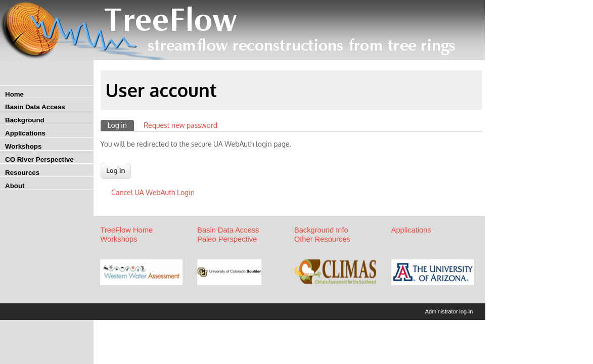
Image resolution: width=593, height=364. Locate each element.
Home (14, 94)
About (15, 186)
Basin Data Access (35, 107)
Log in (121, 125)
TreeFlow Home (126, 230)
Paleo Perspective (227, 239)
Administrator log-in (449, 311)
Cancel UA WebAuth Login (153, 192)
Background (25, 120)
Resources (22, 173)
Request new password (180, 125)
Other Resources (322, 239)
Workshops (23, 146)
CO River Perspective (39, 160)
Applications (25, 133)
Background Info (321, 230)
